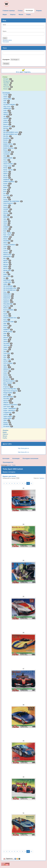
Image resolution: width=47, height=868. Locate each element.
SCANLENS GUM (10, 322)
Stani (7, 335)
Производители (8, 462)
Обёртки (7, 85)
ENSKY (7, 187)
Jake (6, 219)
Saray (7, 320)
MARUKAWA (9, 257)
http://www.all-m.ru (23, 452)
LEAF (7, 247)
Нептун (8, 401)
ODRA (7, 284)
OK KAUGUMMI (10, 286)
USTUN (7, 361)
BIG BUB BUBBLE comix (13, 132)
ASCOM (7, 118)
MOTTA (7, 268)
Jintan (7, 223)
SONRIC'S (8, 330)
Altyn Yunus (9, 107)
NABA (7, 274)
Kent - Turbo (9, 235)
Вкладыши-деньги (11, 381)
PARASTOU (8, 298)
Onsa (7, 292)
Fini (6, 193)
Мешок (5, 436)
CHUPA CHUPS (10, 158)
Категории (6, 458)
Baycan (7, 124)
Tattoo (7, 339)
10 (28, 483)
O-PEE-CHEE (9, 282)
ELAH (7, 185)
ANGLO (7, 113)
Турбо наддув (9, 416)
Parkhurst (8, 300)
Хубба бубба (9, 418)
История (8, 79)
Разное (7, 89)
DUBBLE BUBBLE (10, 182)
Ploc (6, 312)
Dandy (7, 168)
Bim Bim (8, 136)
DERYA (7, 174)
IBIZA (7, 215)
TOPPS (7, 347)
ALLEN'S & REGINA (11, 105)
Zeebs (7, 373)
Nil (6, 278)
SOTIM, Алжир (9, 332)
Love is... (8, 251)
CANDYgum (9, 152)
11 (31, 483)
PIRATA (7, 308)
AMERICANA (9, 108)
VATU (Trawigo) (10, 363)
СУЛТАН (8, 414)
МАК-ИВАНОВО (10, 397)
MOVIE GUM (9, 270)
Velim (7, 365)
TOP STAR (8, 345)
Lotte (7, 249)
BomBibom (8, 138)
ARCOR (8, 114)
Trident (7, 349)
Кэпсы (7, 395)
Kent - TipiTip (9, 233)
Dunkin (7, 184)
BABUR (7, 122)
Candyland (8, 154)
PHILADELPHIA (10, 304)
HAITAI (7, 211)
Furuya (7, 199)
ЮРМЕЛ (7, 424)
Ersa (7, 191)
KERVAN (8, 237)
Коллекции (6, 93)
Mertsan (7, 264)
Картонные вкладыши (12, 391)
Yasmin (7, 371)
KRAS (7, 243)
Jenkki (7, 221)
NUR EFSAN (9, 280)
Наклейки (8, 83)
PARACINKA (9, 294)
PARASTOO (9, 296)
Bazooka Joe (9, 126)
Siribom (7, 326)
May (6, 259)
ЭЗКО (7, 420)
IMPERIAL (8, 217)
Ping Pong (8, 306)
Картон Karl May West (12, 389)
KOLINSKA (8, 241)
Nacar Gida (8, 276)
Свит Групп (9, 407)
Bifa (6, 130)
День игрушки (9, 383)
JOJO (7, 225)
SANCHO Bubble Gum (12, 318)
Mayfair (7, 261)
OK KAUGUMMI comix (12, 288)
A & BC (8, 95)
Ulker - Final (9, 359)
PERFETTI (8, 302)
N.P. (6, 272)
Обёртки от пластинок (12, 405)
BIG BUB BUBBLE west (12, 134)
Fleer (7, 197)
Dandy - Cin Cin (10, 170)
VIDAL (7, 367)
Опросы (5, 434)
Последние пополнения (30, 458)
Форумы (5, 430)
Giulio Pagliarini (10, 203)
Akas (7, 103)
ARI (6, 116)
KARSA (7, 229)
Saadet (7, 314)
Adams (7, 97)
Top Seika (8, 343)
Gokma (7, 205)
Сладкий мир (9, 412)
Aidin (7, 101)
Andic (7, 111)
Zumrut (7, 375)
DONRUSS (8, 180)
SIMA (7, 324)
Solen (7, 328)
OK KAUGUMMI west (11, 290)
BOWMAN (8, 146)
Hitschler (8, 213)
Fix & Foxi (8, 195)
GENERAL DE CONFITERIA (13, 201)
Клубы (5, 438)
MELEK (7, 262)
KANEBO (8, 227)
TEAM (7, 341)
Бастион (8, 377)
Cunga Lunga (9, 166)
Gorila (7, 207)
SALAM (7, 316)
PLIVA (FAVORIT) (10, 310)
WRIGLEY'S (9, 369)
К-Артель (8, 387)
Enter (7, 190)
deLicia (7, 172)
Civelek (7, 162)
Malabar (7, 253)
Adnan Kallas (9, 99)
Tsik (6, 351)
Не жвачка (8, 426)
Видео (5, 432)
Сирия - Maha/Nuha (11, 411)
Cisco (7, 160)
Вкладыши (8, 81)
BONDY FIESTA (10, 144)
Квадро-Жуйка (9, 393)
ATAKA (7, 120)
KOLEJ (7, 239)
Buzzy (7, 150)
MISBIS (7, 266)
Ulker (7, 357)
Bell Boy (8, 128)
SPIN (7, 334)
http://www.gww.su (23, 448)
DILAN (7, 176)
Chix (6, 156)
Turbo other (9, 353)
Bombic (7, 140)
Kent (7, 231)
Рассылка (8, 87)
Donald (7, 178)
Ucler (7, 355)
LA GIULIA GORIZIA (11, 245)
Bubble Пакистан (10, 148)
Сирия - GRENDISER (11, 409)
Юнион (7, 422)
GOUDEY (8, 209)
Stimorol (8, 337)
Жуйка (7, 385)
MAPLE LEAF (9, 255)
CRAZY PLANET (10, 164)
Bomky (7, 142)
